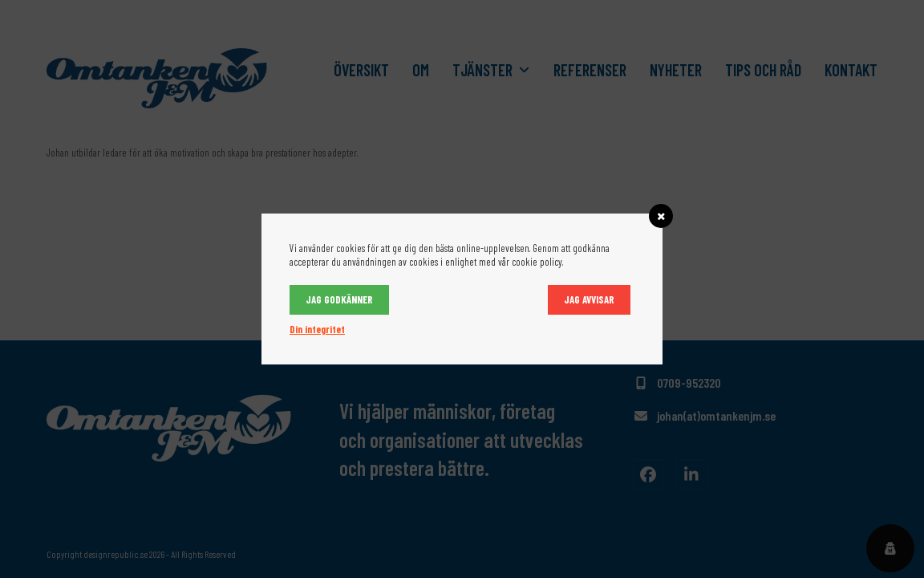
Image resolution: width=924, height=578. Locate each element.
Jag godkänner (339, 299)
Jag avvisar (589, 299)
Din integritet (317, 329)
